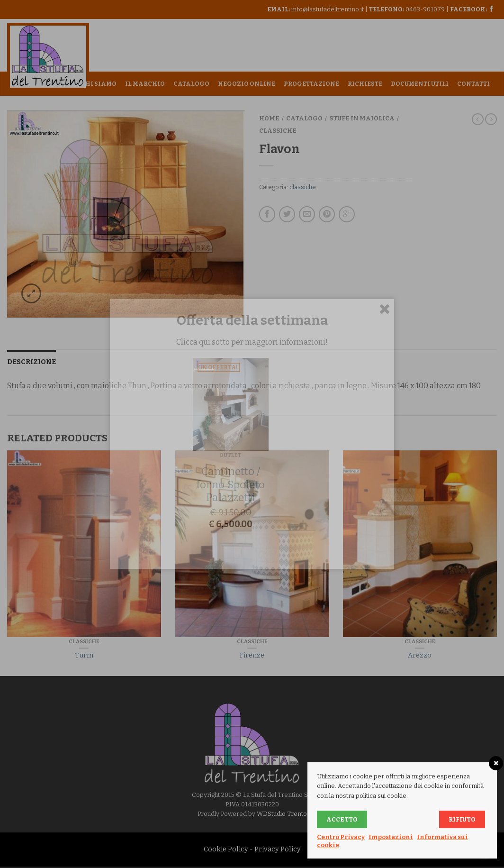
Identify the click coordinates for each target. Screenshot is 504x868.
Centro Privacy (341, 837)
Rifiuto (462, 819)
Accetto (342, 819)
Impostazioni (391, 837)
